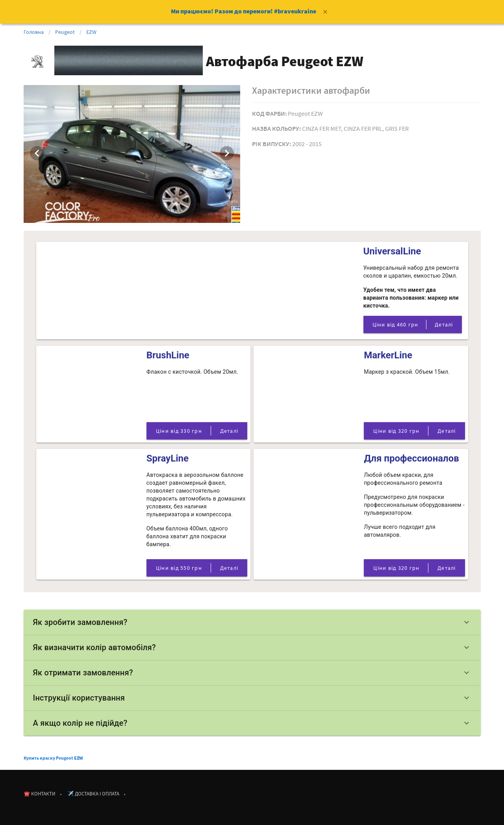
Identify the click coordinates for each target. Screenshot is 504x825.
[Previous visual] (37, 153)
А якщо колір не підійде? (252, 723)
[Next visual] (227, 153)
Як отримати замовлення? (252, 673)
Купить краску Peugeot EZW (53, 758)
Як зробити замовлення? (252, 622)
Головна (34, 32)
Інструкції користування (252, 698)
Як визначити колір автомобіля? (252, 647)
